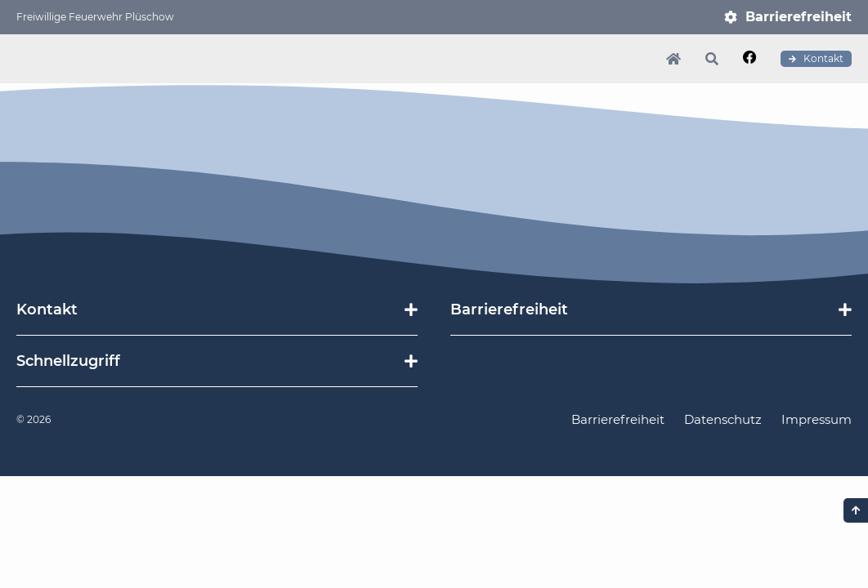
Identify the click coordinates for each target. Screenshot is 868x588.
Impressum (817, 419)
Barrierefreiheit (799, 17)
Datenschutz (723, 419)
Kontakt (816, 59)
